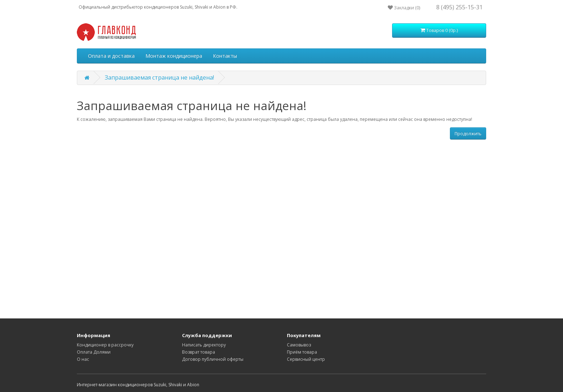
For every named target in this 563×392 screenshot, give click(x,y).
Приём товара (302, 352)
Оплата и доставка (111, 56)
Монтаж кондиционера (174, 56)
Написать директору (204, 345)
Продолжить (468, 134)
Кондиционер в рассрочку (105, 345)
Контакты (225, 56)
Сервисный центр (306, 359)
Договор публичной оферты (213, 359)
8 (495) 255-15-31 (459, 7)
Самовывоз (299, 345)
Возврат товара (199, 352)
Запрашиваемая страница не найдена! (159, 77)
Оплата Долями (94, 352)
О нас (83, 359)
